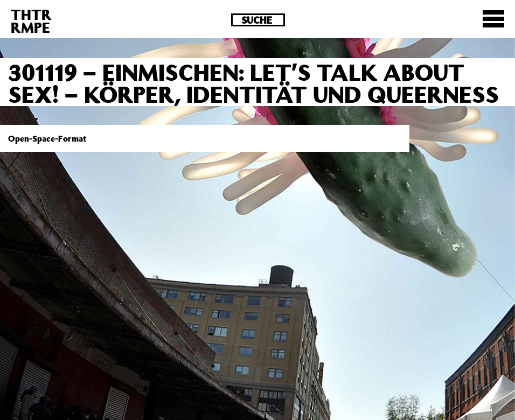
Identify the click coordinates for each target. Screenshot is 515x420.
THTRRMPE (31, 21)
